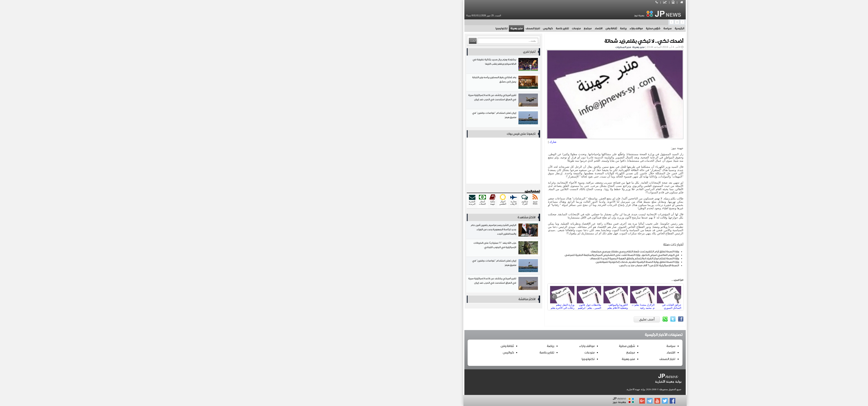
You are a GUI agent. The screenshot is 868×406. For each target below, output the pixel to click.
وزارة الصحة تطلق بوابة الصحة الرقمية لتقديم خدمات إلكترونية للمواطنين (496, 262)
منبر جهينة (375, 28)
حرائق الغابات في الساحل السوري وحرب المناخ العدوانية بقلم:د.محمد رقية (528, 297)
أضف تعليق (506, 319)
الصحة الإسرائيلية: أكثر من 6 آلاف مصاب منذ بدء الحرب (508, 265)
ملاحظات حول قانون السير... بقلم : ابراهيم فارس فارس (448, 297)
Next (537, 297)
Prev (413, 297)
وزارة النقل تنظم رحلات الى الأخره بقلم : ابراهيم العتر (421, 297)
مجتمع (447, 28)
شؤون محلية (512, 28)
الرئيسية (538, 28)
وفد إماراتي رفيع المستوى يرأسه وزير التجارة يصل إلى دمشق (362, 83)
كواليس (407, 28)
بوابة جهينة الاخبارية (495, 389)
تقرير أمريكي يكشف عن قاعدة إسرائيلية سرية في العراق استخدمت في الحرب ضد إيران (362, 101)
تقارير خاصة (421, 28)
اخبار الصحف (392, 28)
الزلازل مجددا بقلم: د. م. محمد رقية (501, 297)
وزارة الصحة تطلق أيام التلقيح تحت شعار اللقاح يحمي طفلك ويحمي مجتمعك (494, 251)
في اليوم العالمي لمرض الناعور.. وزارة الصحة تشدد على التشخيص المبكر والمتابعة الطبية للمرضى (481, 255)
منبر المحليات (482, 47)
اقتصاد (457, 28)
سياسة (526, 28)
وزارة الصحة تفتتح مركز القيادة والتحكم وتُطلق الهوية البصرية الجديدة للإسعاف (493, 258)
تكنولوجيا (360, 28)
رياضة (482, 28)
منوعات (435, 28)
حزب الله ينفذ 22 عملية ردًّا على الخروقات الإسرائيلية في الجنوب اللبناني (362, 249)
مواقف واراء (495, 28)
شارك (412, 142)
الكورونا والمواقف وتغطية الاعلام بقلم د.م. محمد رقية (475, 297)
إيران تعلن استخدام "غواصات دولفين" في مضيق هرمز (362, 119)
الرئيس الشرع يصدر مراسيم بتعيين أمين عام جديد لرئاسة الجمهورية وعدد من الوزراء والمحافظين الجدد (362, 231)
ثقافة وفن (470, 28)
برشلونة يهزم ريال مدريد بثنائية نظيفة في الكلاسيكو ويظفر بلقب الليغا (362, 65)
